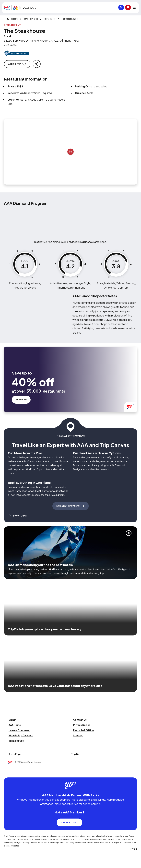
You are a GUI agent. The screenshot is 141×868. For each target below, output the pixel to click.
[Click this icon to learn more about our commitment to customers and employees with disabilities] (9, 773)
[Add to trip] (70, 152)
